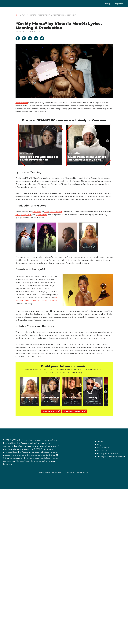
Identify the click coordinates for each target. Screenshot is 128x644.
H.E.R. (18, 215)
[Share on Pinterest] (42, 38)
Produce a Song (51, 411)
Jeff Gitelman (56, 212)
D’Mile (47, 212)
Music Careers (103, 448)
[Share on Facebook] (18, 38)
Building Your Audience (107, 454)
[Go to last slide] (21, 141)
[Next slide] (60, 141)
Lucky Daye (26, 215)
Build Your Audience (75, 411)
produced (37, 212)
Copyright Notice (82, 473)
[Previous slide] (18, 237)
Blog (18, 15)
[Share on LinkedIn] (36, 38)
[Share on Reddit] (30, 38)
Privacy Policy (57, 473)
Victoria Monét (22, 103)
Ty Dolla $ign (41, 215)
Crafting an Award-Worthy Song (111, 457)
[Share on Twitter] (24, 38)
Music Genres (103, 451)
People (100, 442)
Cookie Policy (69, 473)
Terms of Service (44, 473)
